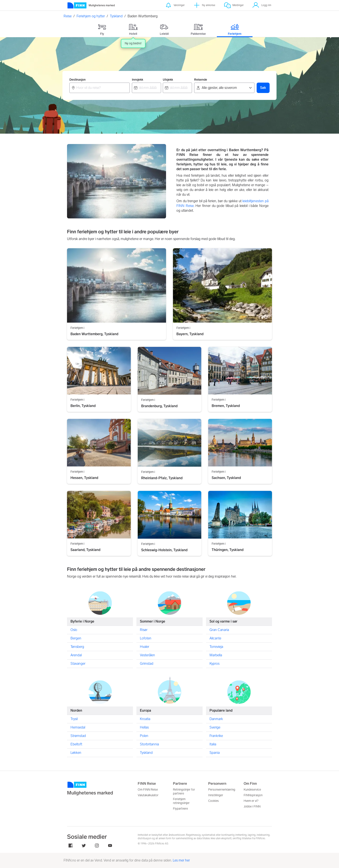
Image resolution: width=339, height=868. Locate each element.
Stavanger (78, 663)
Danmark (216, 719)
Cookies (213, 801)
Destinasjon (78, 80)
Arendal (76, 655)
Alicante (215, 638)
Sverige (215, 727)
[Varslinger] (175, 5)
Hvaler (145, 646)
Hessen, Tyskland (84, 478)
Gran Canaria (219, 630)
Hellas (144, 727)
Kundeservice (252, 790)
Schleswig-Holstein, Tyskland (164, 550)
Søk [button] (263, 88)
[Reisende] (224, 88)
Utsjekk (168, 80)
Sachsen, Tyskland (226, 478)
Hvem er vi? (251, 801)
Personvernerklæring (222, 790)
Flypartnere (180, 809)
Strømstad (78, 736)
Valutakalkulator (148, 795)
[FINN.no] (99, 789)
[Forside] (91, 5)
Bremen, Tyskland (226, 406)
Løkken (76, 752)
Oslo (74, 630)
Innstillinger (216, 795)
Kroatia (145, 719)
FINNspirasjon (253, 795)
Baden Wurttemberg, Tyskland (94, 334)
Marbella (216, 655)
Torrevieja (216, 646)
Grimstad (147, 663)
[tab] (102, 29)
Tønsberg (77, 646)
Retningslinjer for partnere (184, 792)
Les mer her (181, 860)
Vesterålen (147, 655)
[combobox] (100, 88)
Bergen (76, 638)
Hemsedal (78, 727)
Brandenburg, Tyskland (159, 406)
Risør (144, 630)
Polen (144, 736)
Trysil (74, 719)
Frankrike (216, 736)
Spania (215, 752)
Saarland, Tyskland (85, 550)
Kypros (214, 663)
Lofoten (146, 638)
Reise (68, 16)
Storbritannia (149, 744)
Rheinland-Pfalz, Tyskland (162, 478)
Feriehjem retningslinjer (181, 801)
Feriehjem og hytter (91, 16)
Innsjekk (138, 80)
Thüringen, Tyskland (228, 550)
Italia (213, 744)
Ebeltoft (76, 744)
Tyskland (116, 16)
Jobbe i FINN (252, 806)
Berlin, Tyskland (83, 406)
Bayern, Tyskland (190, 334)
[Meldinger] (234, 5)
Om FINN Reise (148, 790)
